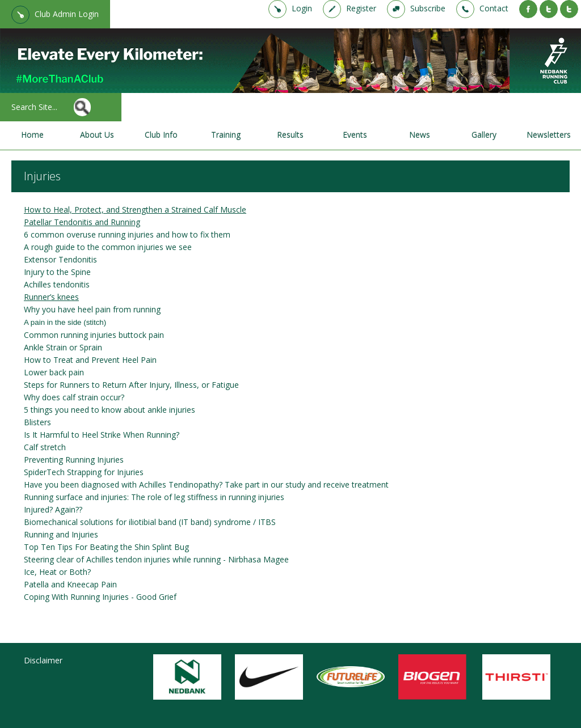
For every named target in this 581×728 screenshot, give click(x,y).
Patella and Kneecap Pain (70, 584)
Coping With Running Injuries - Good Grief (100, 597)
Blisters (37, 422)
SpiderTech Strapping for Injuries (84, 472)
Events (355, 135)
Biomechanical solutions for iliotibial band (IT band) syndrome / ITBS (150, 522)
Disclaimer (43, 660)
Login (302, 8)
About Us (97, 135)
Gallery (484, 135)
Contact (494, 8)
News (420, 135)
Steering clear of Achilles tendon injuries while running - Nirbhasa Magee (156, 559)
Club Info (161, 135)
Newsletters (549, 135)
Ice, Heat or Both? (57, 572)
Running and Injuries (61, 534)
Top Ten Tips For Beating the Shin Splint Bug (106, 547)
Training (226, 135)
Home (32, 135)
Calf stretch (45, 447)
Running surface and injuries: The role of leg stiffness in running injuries (154, 497)
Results (290, 135)
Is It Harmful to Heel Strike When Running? (102, 435)
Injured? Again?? (53, 509)
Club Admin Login (67, 14)
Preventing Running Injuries (74, 460)
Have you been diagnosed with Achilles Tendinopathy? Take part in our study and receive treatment (206, 484)
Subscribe (428, 8)
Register (361, 8)
